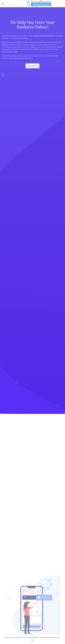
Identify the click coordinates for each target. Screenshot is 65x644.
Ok (33, 640)
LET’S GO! (32, 67)
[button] (3, 4)
